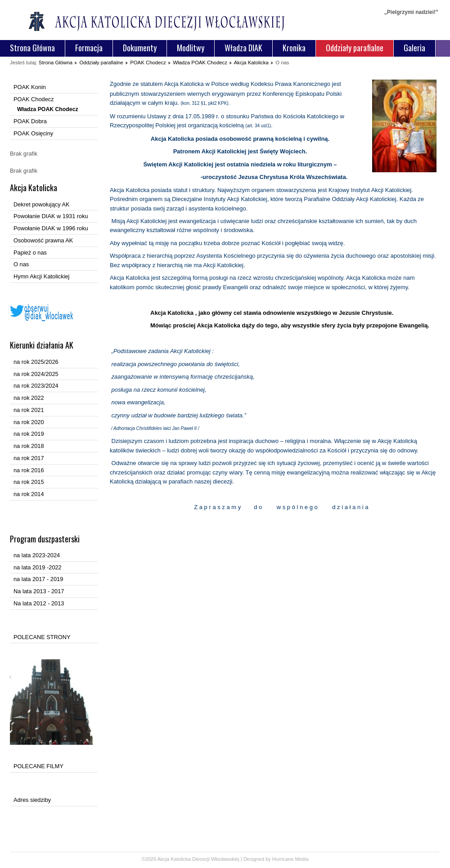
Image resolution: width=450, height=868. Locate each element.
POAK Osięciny (33, 133)
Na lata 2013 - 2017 (39, 591)
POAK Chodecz (148, 63)
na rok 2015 (29, 482)
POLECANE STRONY (42, 637)
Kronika (294, 48)
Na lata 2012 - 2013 (39, 603)
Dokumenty (140, 48)
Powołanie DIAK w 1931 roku (51, 216)
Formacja (89, 48)
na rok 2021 (29, 410)
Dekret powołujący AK (41, 204)
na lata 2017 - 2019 (38, 579)
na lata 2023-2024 (37, 555)
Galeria (414, 48)
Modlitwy (191, 48)
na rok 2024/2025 (36, 374)
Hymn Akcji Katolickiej (41, 276)
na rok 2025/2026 (36, 362)
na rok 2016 (29, 470)
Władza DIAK (243, 48)
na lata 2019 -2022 (38, 567)
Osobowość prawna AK (43, 240)
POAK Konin (30, 87)
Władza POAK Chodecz (200, 63)
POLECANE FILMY (38, 766)
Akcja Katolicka (251, 63)
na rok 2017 (29, 458)
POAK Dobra (30, 121)
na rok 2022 (29, 398)
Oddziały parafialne (355, 48)
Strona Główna (32, 48)
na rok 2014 (29, 494)
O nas (21, 264)
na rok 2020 (29, 422)
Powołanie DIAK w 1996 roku (51, 228)
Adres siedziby (32, 800)
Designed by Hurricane (269, 859)
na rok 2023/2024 (36, 386)
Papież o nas (30, 253)
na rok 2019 (29, 434)
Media (302, 859)
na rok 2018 (29, 446)
